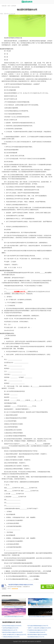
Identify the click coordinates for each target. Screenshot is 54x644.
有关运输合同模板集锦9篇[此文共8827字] (38, 626)
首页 (9, 6)
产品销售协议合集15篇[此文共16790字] (37, 630)
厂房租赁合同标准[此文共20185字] (11, 637)
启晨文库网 (24, 641)
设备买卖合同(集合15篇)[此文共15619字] (12, 632)
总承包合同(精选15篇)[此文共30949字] (12, 626)
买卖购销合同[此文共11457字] (10, 630)
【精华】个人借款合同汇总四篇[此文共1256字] (39, 628)
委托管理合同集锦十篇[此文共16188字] (37, 635)
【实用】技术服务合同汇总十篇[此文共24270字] (14, 635)
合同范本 (14, 6)
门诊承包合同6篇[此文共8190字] (10, 628)
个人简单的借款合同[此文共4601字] (36, 632)
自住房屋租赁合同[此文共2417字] (36, 637)
